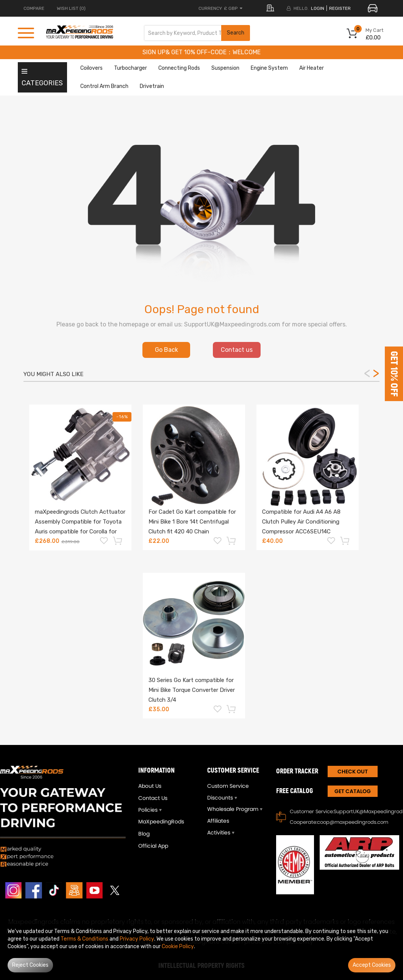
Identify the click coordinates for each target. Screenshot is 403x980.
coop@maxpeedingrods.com (353, 822)
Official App (153, 846)
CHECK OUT (353, 771)
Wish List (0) (71, 8)
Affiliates (218, 821)
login (318, 8)
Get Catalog (353, 791)
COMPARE (34, 8)
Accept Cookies (372, 965)
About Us (150, 786)
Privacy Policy (137, 939)
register (340, 8)
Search (236, 33)
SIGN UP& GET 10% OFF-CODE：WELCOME (202, 52)
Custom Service (228, 786)
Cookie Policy (178, 946)
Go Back (166, 350)
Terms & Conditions (84, 939)
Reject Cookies (30, 965)
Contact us (237, 350)
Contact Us (153, 798)
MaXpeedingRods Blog (161, 828)
